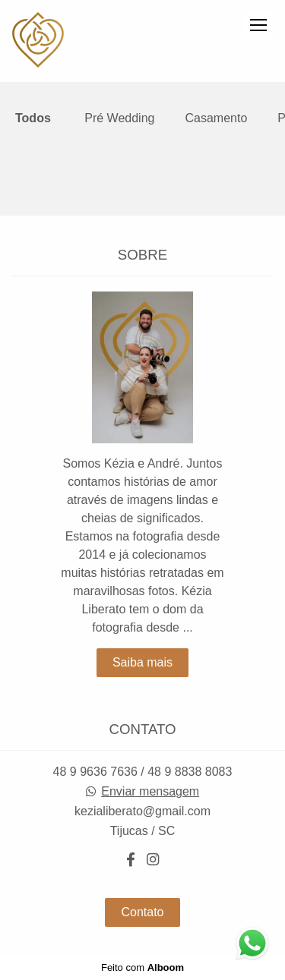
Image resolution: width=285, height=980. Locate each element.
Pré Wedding (119, 118)
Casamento (216, 118)
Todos (33, 118)
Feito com (142, 967)
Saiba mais (142, 662)
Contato (142, 912)
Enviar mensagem (150, 792)
